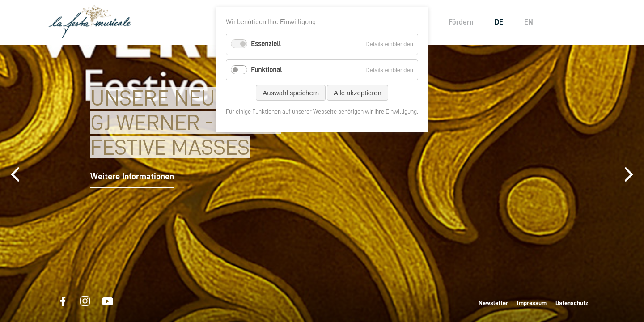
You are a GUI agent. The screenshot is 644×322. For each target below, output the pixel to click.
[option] (322, 183)
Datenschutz (572, 303)
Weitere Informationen (132, 176)
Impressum (532, 303)
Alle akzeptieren (358, 93)
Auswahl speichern (291, 93)
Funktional (266, 70)
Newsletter (493, 303)
